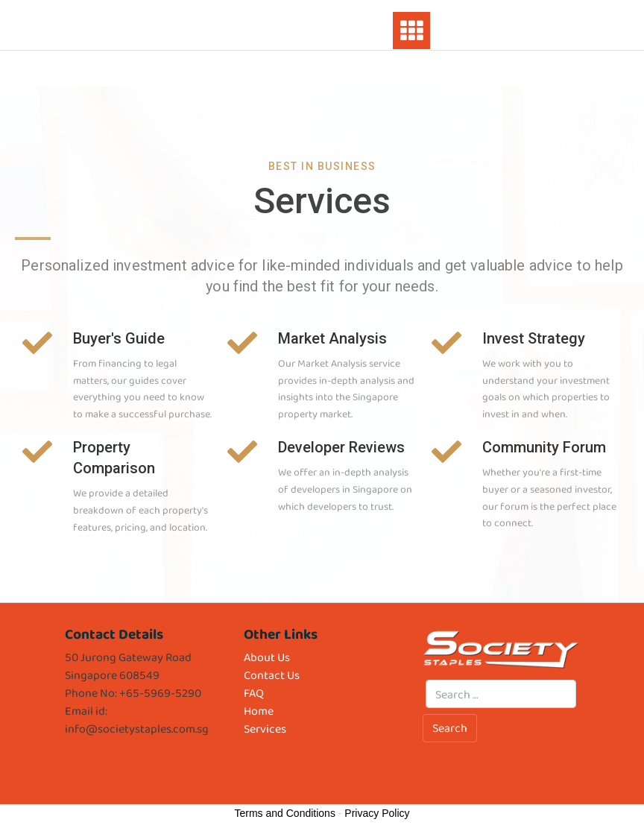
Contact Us (272, 675)
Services (265, 729)
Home (259, 711)
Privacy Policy (377, 813)
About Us (267, 657)
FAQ (254, 693)
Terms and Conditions (285, 813)
